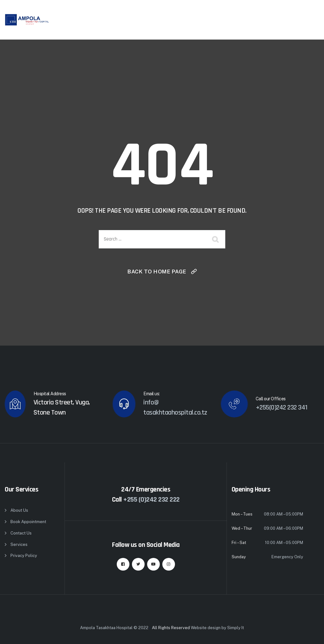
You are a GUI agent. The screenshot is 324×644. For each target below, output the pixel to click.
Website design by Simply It (217, 628)
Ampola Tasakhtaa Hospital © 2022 (114, 628)
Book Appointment (28, 522)
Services (19, 544)
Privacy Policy (24, 556)
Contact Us (21, 533)
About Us (19, 510)
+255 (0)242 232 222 (151, 500)
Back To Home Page (157, 272)
